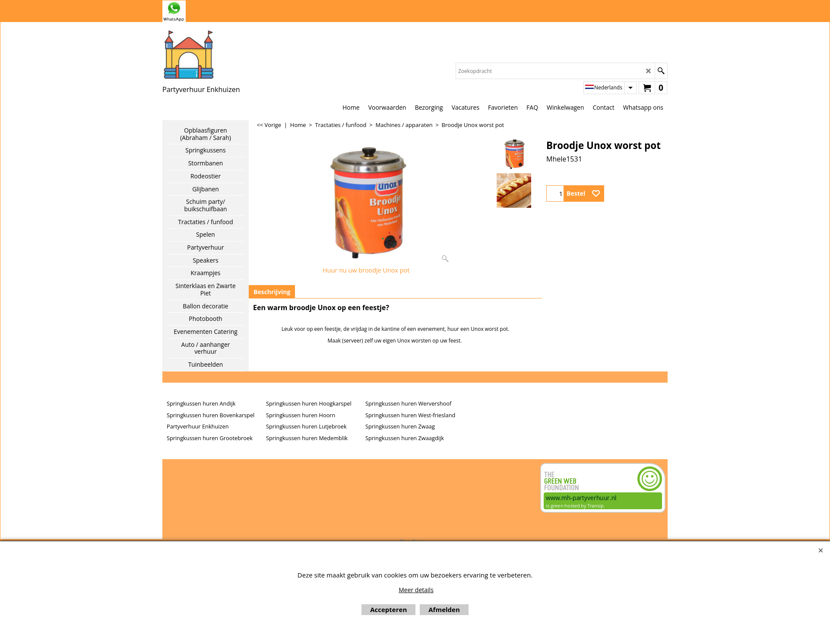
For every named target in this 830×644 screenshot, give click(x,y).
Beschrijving (272, 292)
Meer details (416, 590)
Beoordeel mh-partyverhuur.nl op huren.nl (197, 494)
